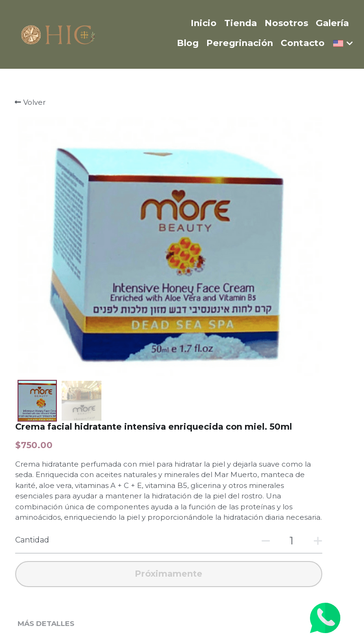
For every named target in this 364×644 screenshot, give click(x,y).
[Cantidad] (275, 340)
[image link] (58, 33)
